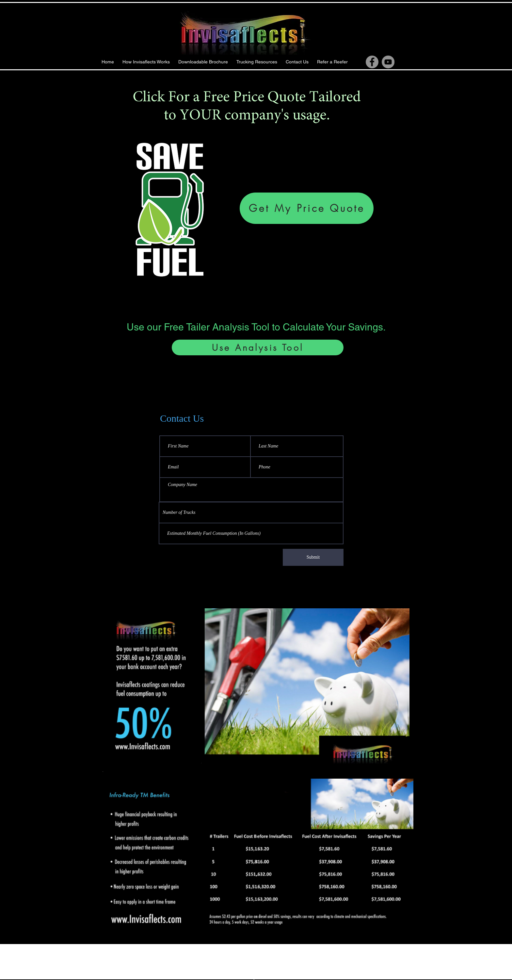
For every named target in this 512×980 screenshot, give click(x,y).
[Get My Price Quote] (307, 208)
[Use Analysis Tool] (258, 347)
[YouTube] (388, 62)
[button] (257, 62)
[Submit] (313, 557)
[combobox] (251, 513)
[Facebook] (372, 62)
